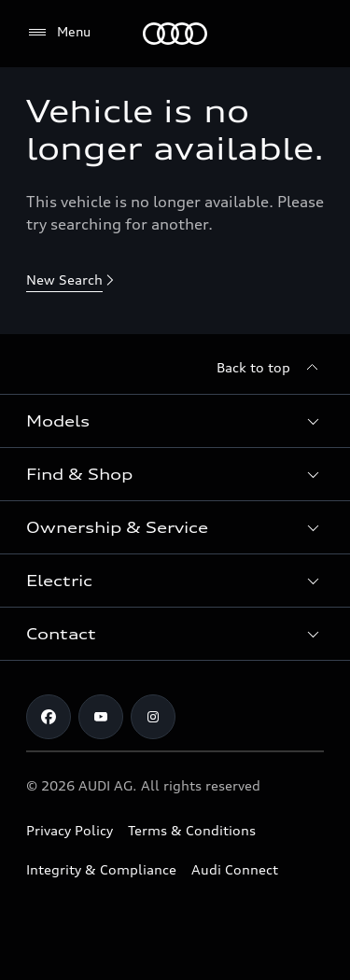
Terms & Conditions (192, 830)
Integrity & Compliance (101, 869)
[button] (175, 421)
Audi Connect (235, 869)
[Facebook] (49, 717)
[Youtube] (101, 717)
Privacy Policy (70, 830)
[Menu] (175, 34)
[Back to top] (270, 368)
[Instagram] (153, 717)
